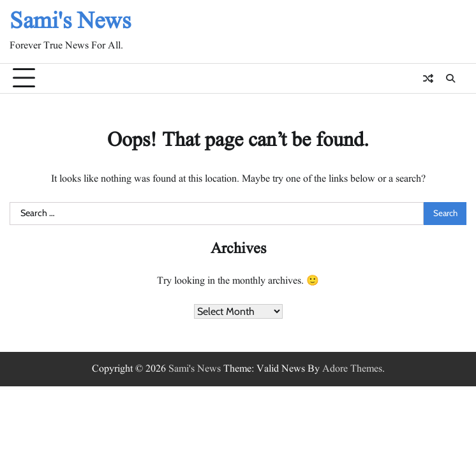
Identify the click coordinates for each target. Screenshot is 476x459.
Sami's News (70, 22)
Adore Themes (352, 369)
